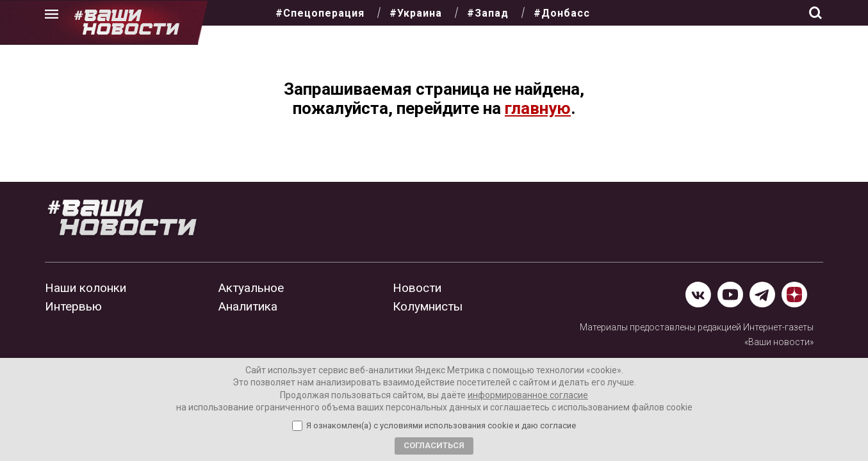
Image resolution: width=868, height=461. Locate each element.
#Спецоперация (320, 13)
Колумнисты (428, 306)
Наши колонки (86, 288)
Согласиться (434, 445)
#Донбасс (562, 13)
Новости (417, 288)
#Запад (488, 13)
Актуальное (251, 288)
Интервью (73, 306)
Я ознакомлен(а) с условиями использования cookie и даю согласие (441, 426)
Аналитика (248, 306)
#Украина (416, 13)
